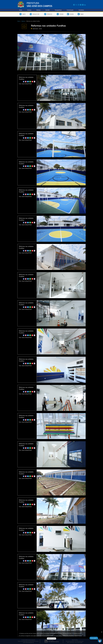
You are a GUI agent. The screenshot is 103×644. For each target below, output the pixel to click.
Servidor (48, 10)
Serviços (29, 10)
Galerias (23, 21)
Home (21, 10)
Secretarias (81, 10)
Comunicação (70, 10)
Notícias (38, 10)
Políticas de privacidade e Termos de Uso (72, 636)
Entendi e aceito (51, 639)
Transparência (58, 10)
